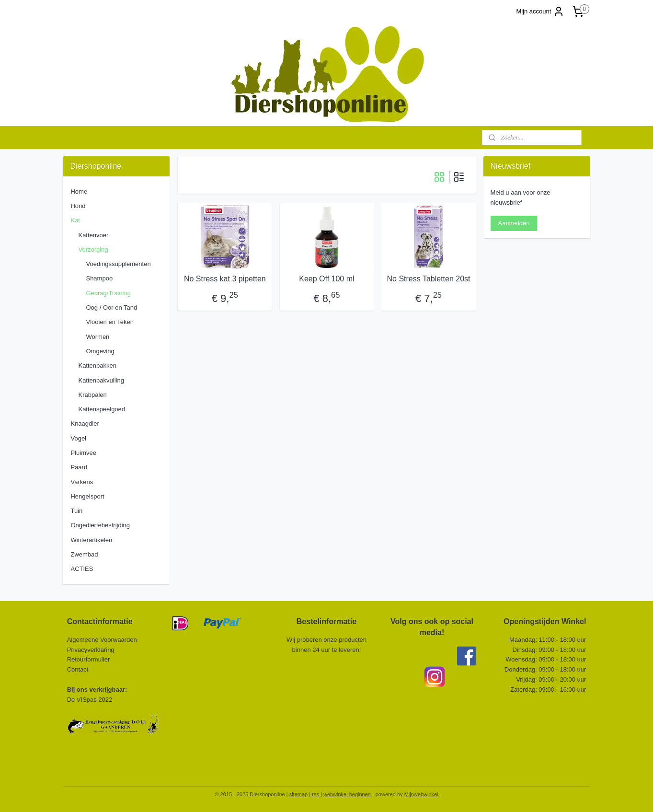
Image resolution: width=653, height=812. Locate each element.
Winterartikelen (91, 540)
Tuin (76, 511)
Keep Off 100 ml (326, 279)
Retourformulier (89, 659)
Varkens (82, 482)
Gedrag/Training (108, 293)
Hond (78, 206)
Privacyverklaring (91, 650)
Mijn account (540, 12)
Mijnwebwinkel (421, 794)
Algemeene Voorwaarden (102, 640)
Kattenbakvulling (101, 380)
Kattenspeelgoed (102, 409)
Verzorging (93, 249)
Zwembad (84, 554)
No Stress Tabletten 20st (428, 279)
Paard (79, 467)
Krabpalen (92, 395)
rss (315, 794)
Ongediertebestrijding (100, 525)
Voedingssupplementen (118, 264)
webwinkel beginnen (347, 794)
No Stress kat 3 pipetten (224, 279)
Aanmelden (514, 223)
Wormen (97, 337)
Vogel (78, 438)
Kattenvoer (93, 235)
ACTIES (82, 569)
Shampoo (99, 278)
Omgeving (100, 351)
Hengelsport (87, 496)
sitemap (299, 794)
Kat (75, 220)
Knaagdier (85, 423)
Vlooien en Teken (110, 322)
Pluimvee (83, 453)
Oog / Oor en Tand (111, 307)
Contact (79, 669)
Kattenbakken (97, 365)
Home (79, 191)
